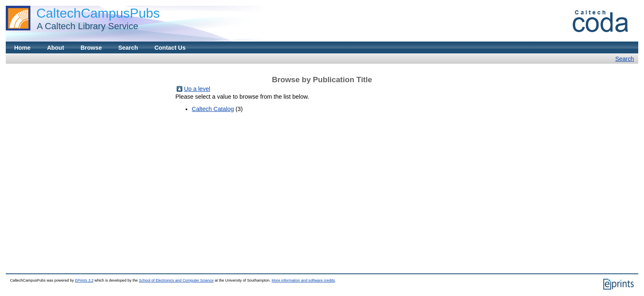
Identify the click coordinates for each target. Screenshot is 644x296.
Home (22, 48)
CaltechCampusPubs (98, 13)
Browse (91, 48)
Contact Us (170, 48)
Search (128, 48)
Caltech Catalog (213, 109)
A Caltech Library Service (85, 26)
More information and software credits (303, 280)
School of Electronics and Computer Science (176, 280)
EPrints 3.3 (84, 280)
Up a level (197, 89)
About (55, 48)
